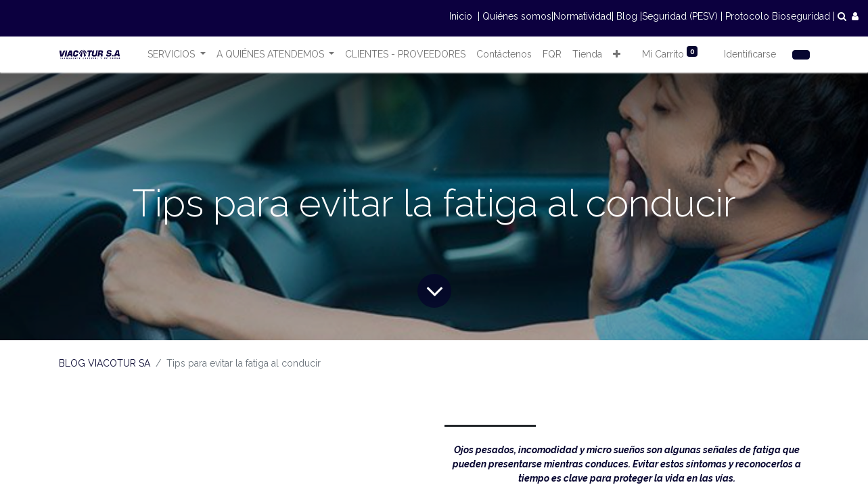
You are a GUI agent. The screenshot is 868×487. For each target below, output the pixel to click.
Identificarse (750, 54)
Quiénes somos (517, 16)
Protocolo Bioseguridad (778, 16)
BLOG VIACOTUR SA (105, 363)
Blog (627, 16)
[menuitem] (405, 54)
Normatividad (583, 16)
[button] (617, 54)
